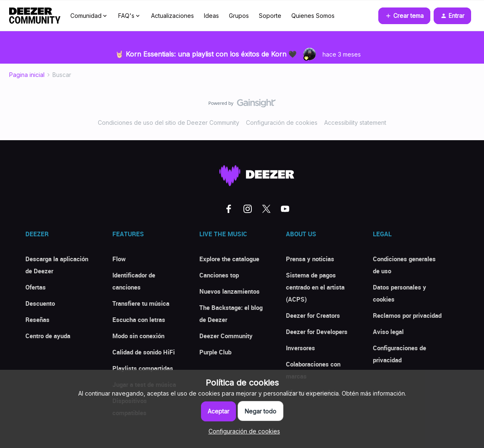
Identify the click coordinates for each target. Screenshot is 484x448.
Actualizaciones (173, 16)
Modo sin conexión (138, 336)
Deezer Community (226, 336)
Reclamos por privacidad (407, 315)
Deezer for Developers (317, 332)
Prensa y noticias (310, 259)
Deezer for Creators (313, 315)
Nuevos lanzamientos (230, 291)
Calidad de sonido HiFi (144, 352)
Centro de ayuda (48, 336)
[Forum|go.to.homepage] (35, 16)
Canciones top (219, 275)
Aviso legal (388, 332)
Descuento (40, 303)
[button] (404, 16)
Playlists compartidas (143, 368)
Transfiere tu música (141, 303)
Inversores (300, 348)
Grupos (239, 16)
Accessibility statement (355, 123)
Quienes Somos (313, 16)
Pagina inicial (27, 75)
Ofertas (36, 287)
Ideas (211, 16)
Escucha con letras (139, 319)
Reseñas (37, 319)
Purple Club (215, 352)
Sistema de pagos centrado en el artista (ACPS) (315, 287)
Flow (119, 259)
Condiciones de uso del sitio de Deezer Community (169, 123)
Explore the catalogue (229, 259)
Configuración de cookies (282, 123)
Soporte (270, 16)
